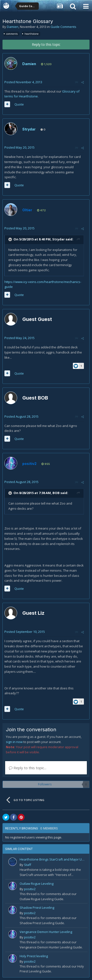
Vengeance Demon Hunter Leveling (46, 932)
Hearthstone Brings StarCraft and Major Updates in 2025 (53, 859)
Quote (19, 104)
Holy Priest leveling (34, 956)
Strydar (29, 129)
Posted (23, 82)
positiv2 (30, 889)
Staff (28, 865)
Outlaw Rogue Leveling (37, 884)
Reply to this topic (46, 44)
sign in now (14, 742)
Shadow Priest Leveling (37, 908)
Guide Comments (63, 27)
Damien (13, 27)
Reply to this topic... (28, 768)
